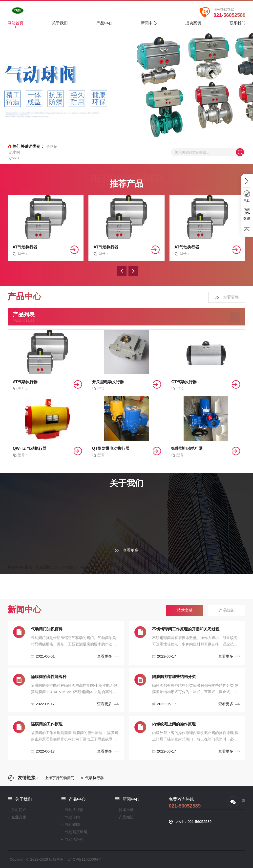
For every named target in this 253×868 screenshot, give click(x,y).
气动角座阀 (74, 839)
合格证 (52, 146)
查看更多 (227, 297)
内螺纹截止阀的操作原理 (174, 724)
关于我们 (60, 25)
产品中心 (104, 25)
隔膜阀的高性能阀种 (49, 677)
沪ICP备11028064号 (85, 859)
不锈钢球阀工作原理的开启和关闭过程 (186, 629)
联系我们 (237, 25)
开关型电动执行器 (108, 382)
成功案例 (193, 25)
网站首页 (16, 24)
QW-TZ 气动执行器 (30, 448)
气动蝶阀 (72, 824)
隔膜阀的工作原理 (47, 724)
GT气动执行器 (184, 382)
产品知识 (126, 817)
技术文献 (126, 810)
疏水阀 (14, 152)
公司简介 (19, 810)
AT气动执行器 (25, 247)
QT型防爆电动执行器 (111, 448)
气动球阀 (72, 817)
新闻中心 (149, 25)
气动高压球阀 (76, 832)
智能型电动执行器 (187, 448)
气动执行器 (74, 810)
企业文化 (19, 817)
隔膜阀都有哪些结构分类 (174, 677)
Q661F (15, 158)
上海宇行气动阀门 (60, 778)
